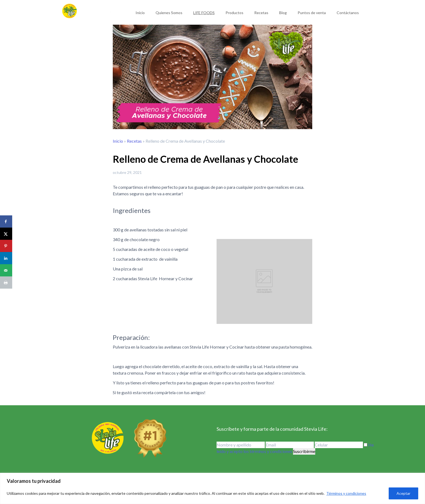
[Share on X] (6, 234)
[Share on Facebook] (6, 221)
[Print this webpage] (6, 283)
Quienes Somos (169, 13)
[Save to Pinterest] (6, 246)
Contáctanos (348, 13)
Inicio (140, 13)
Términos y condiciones (346, 493)
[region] (212, 488)
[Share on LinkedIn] (6, 258)
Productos (234, 13)
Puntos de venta (312, 13)
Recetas (261, 13)
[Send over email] (6, 270)
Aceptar (403, 493)
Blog (283, 13)
